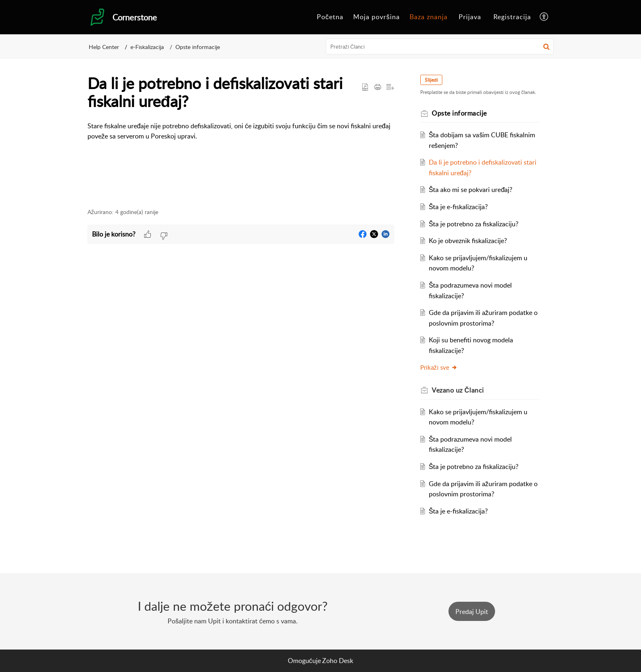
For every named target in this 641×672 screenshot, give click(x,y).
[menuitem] (330, 17)
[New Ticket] (472, 612)
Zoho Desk (338, 661)
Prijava (470, 17)
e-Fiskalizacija (147, 47)
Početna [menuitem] (330, 17)
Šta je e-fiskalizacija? (458, 207)
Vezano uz (458, 390)
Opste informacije (198, 47)
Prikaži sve (439, 367)
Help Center (104, 47)
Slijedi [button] (431, 80)
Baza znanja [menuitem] (429, 17)
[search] (440, 47)
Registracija (512, 17)
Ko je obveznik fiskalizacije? (468, 241)
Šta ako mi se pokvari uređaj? (471, 190)
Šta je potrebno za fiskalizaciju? (474, 224)
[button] (546, 47)
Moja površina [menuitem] (377, 17)
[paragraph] (241, 131)
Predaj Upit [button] (472, 612)
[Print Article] (378, 87)
